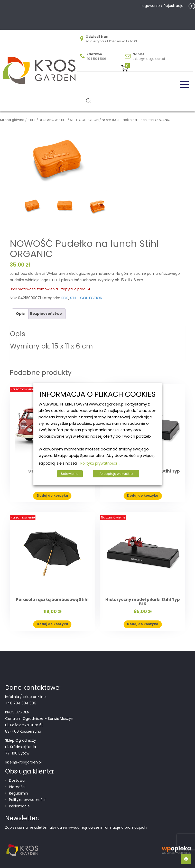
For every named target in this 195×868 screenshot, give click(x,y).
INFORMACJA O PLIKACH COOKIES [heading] (98, 395)
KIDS (65, 298)
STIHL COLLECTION (84, 120)
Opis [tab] (20, 314)
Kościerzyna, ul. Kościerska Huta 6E (112, 41)
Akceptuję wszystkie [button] (116, 474)
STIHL (32, 120)
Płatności (17, 787)
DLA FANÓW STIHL (53, 120)
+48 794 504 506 (21, 703)
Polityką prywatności (99, 463)
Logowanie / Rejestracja (162, 6)
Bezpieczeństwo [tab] (46, 314)
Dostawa (17, 780)
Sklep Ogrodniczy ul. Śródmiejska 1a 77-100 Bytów (21, 747)
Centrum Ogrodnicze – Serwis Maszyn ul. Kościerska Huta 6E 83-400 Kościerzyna (39, 725)
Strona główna (12, 120)
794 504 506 (96, 59)
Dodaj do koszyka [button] (52, 496)
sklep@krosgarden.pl (149, 59)
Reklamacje (19, 806)
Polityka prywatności (27, 800)
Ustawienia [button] (70, 474)
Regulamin (18, 793)
